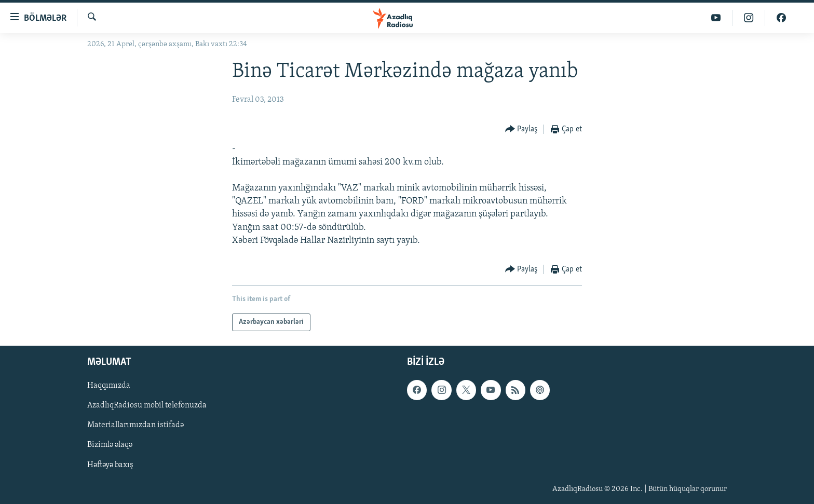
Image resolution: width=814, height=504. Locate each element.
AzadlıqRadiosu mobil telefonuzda (147, 405)
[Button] (521, 130)
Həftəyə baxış (110, 465)
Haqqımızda (109, 386)
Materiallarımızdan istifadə (135, 425)
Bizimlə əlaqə (110, 445)
